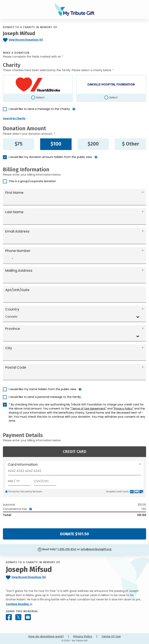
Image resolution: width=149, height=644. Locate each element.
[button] (74, 111)
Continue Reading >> (19, 604)
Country (12, 309)
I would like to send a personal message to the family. (45, 397)
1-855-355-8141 (67, 549)
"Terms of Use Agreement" (88, 409)
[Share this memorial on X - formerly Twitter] (18, 617)
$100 (56, 144)
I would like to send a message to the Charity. (40, 109)
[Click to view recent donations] (31, 40)
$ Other (130, 144)
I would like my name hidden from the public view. (43, 389)
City (9, 348)
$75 (19, 144)
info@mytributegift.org (96, 549)
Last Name (14, 212)
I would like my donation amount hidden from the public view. (51, 157)
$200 (93, 144)
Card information (23, 465)
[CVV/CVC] (45, 480)
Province (13, 329)
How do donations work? (46, 636)
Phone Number (18, 251)
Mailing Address (19, 271)
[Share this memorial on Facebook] (9, 617)
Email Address (17, 231)
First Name (14, 193)
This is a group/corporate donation (32, 181)
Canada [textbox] (11, 317)
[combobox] (10, 259)
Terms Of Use (111, 636)
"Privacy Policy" (123, 409)
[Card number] (74, 472)
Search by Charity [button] (14, 119)
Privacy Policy (83, 636)
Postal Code (16, 367)
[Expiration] (19, 480)
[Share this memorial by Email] (28, 617)
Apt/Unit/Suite (17, 290)
